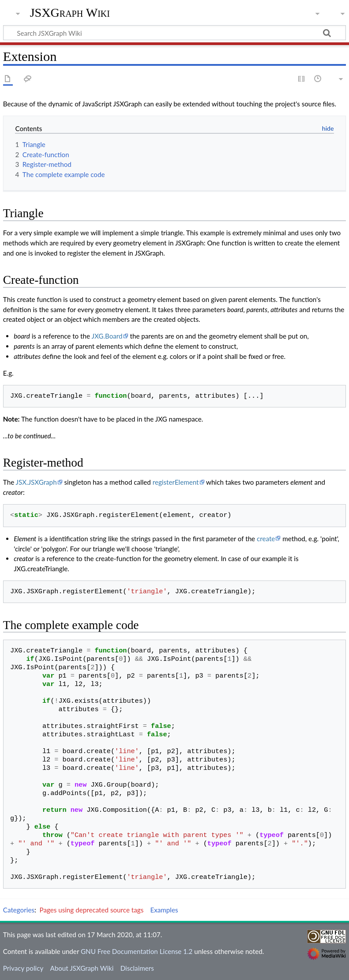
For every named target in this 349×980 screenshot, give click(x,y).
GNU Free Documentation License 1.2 (137, 951)
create (266, 539)
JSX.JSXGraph (36, 482)
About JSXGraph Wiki (82, 968)
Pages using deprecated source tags (92, 910)
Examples (164, 910)
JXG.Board (107, 336)
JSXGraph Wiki (70, 13)
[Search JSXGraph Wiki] (174, 33)
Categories (19, 910)
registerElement (176, 482)
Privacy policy (23, 968)
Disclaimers (137, 968)
